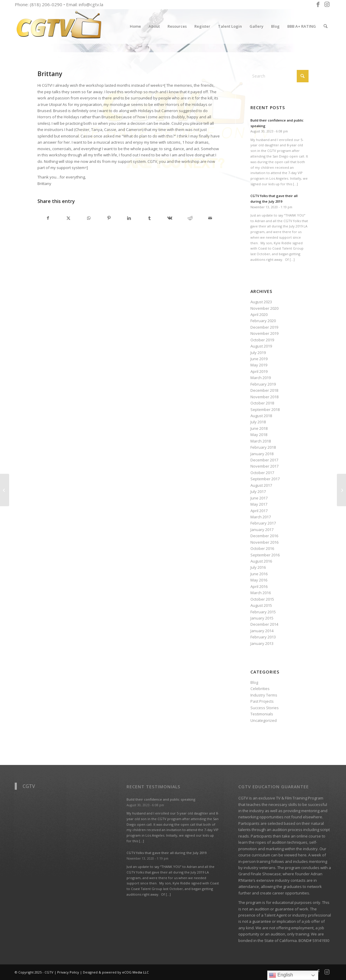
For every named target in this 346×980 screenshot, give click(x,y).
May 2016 (259, 580)
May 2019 (259, 365)
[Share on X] (68, 218)
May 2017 (259, 504)
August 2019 (261, 346)
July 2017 (258, 491)
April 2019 (259, 371)
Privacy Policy (68, 972)
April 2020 (259, 314)
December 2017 (264, 460)
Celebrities (260, 689)
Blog (254, 682)
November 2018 (264, 397)
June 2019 (259, 359)
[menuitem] (135, 26)
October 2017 (262, 473)
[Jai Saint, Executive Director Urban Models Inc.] (5, 490)
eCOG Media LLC (135, 972)
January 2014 (262, 631)
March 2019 (261, 378)
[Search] (325, 26)
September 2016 (265, 555)
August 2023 (261, 302)
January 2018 (262, 454)
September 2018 (265, 409)
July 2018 (258, 422)
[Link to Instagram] (327, 4)
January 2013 (262, 643)
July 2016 (258, 567)
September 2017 (265, 479)
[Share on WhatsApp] (89, 218)
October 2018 (262, 403)
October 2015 (262, 599)
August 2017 (261, 485)
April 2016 (259, 586)
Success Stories (265, 708)
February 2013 (263, 637)
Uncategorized (264, 720)
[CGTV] (59, 26)
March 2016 (261, 593)
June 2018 (259, 428)
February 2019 (263, 384)
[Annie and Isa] (341, 490)
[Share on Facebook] (48, 218)
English (281, 975)
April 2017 (259, 511)
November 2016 (264, 542)
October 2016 (262, 548)
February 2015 (263, 612)
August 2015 (261, 605)
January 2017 (262, 530)
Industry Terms (264, 695)
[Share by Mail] (210, 218)
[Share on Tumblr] (150, 218)
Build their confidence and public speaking (161, 799)
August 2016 (261, 561)
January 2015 (262, 618)
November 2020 (264, 308)
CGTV (29, 786)
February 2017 (263, 523)
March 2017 (261, 517)
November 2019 (264, 333)
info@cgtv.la (91, 4)
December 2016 (264, 536)
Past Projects (262, 701)
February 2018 (263, 447)
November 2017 (264, 466)
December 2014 (264, 624)
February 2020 (263, 321)
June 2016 (259, 574)
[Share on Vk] (170, 218)
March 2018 (261, 441)
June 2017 (259, 498)
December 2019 (264, 327)
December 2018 (264, 390)
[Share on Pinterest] (109, 218)
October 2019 (262, 340)
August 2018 (261, 416)
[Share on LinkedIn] (129, 218)
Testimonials (262, 714)
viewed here (295, 855)
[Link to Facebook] (318, 4)
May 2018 (259, 435)
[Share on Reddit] (190, 218)
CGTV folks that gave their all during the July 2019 (167, 853)
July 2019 (258, 353)
